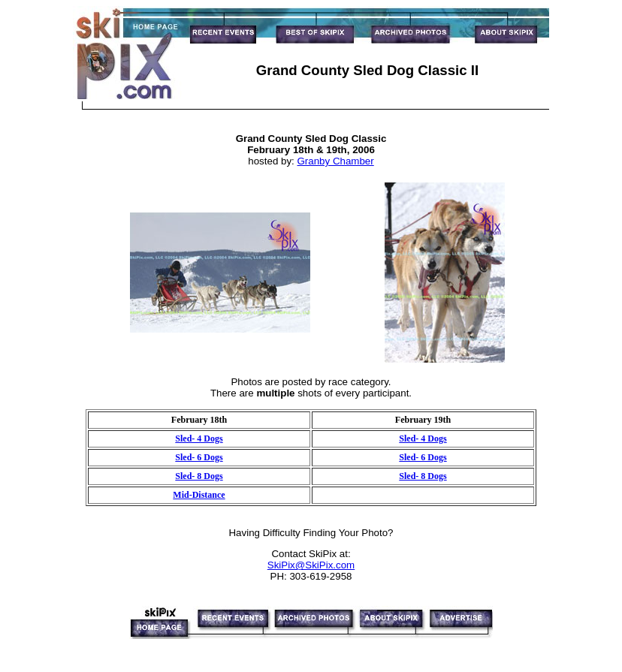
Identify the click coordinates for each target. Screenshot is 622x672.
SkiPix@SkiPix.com (311, 565)
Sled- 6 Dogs (199, 457)
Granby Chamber (335, 161)
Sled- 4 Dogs (199, 438)
